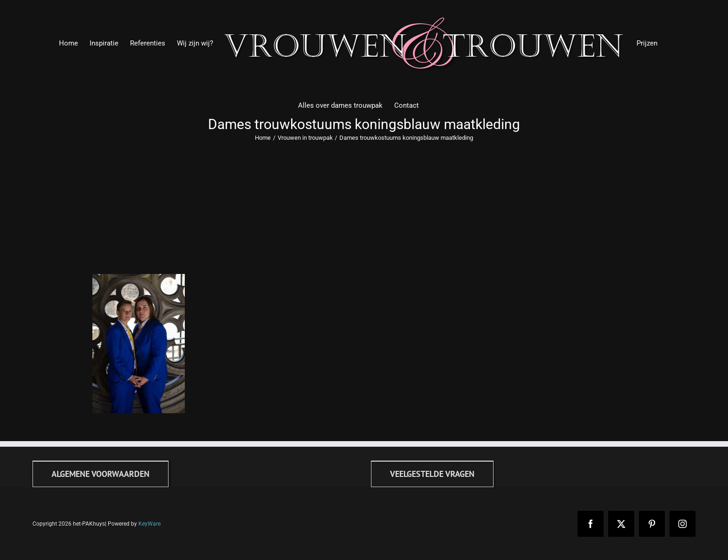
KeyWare (149, 524)
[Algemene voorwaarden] (101, 474)
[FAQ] (432, 474)
